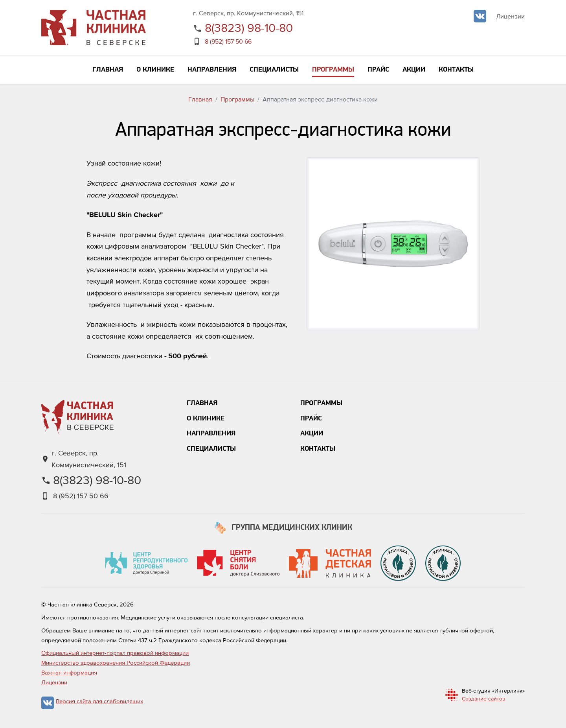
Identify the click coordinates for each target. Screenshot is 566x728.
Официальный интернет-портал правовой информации (115, 653)
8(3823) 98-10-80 (249, 28)
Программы (237, 99)
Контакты (318, 449)
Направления (211, 434)
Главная (200, 99)
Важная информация (69, 672)
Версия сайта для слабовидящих (99, 701)
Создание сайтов (484, 699)
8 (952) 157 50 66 (228, 41)
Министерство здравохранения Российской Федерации (116, 663)
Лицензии (510, 16)
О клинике (206, 419)
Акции (312, 434)
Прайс (311, 419)
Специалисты (211, 449)
